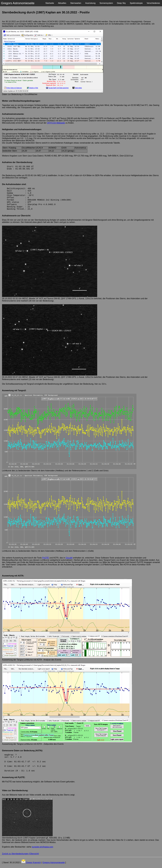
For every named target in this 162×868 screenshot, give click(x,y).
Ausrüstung (90, 3)
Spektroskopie (136, 3)
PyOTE (46, 558)
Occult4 (69, 558)
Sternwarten (76, 3)
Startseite (50, 3)
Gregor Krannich (33, 863)
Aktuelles (62, 3)
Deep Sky (121, 3)
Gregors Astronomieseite (54, 863)
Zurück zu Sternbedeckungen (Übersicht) (21, 854)
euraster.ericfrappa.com (43, 847)
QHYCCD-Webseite (56, 123)
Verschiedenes (153, 3)
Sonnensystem (106, 3)
